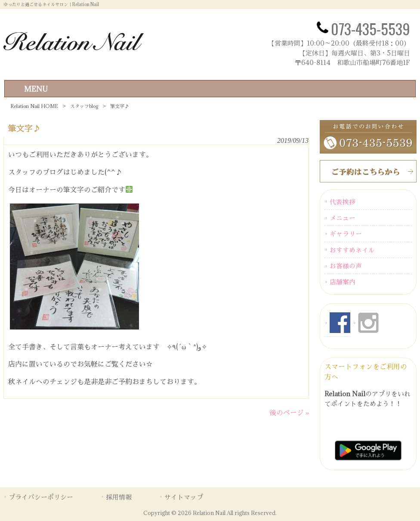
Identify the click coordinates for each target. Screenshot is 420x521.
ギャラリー (346, 234)
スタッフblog (84, 106)
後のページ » (289, 413)
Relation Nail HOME (34, 106)
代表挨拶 (343, 202)
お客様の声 (346, 266)
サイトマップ (184, 497)
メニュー (343, 218)
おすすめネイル (352, 250)
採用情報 (119, 497)
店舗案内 (343, 282)
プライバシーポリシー (41, 497)
